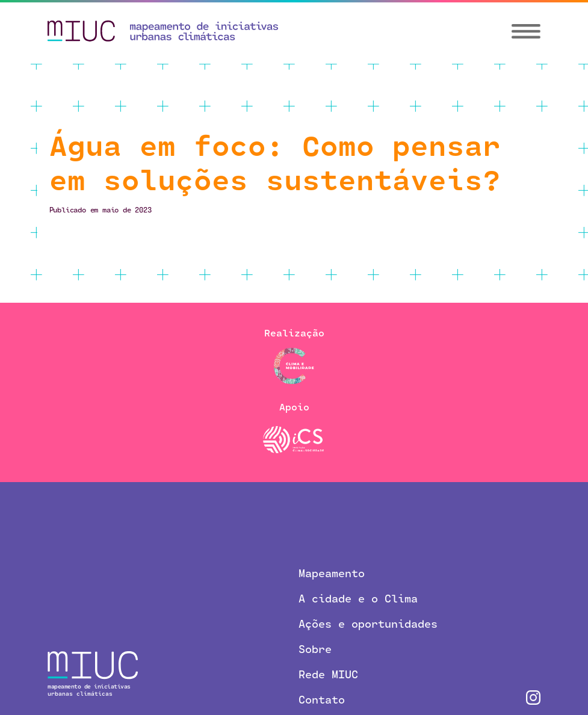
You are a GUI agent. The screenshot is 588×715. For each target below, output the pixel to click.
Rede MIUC (328, 674)
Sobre (315, 649)
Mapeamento (332, 573)
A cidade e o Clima (358, 598)
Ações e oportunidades (368, 624)
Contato (322, 699)
